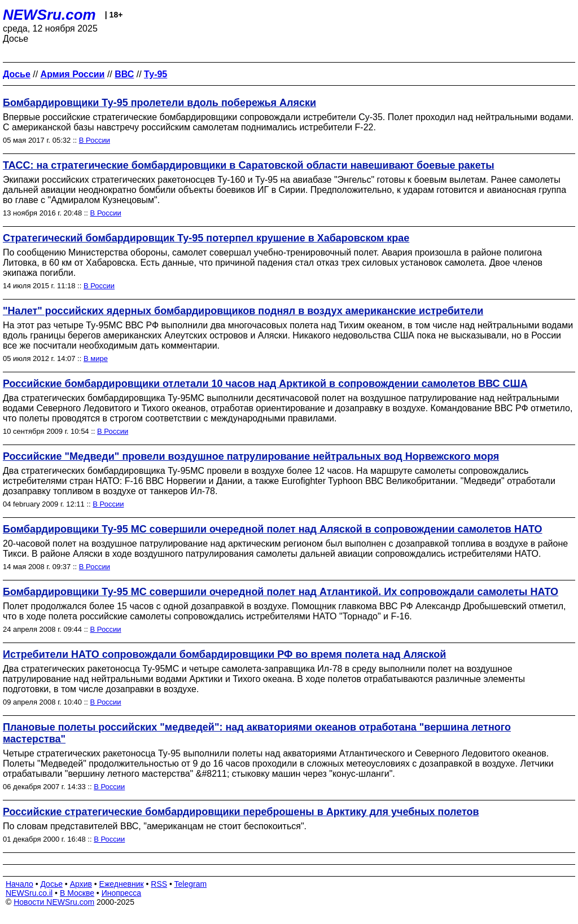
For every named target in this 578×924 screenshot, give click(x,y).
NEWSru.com (49, 15)
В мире (96, 358)
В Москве (77, 893)
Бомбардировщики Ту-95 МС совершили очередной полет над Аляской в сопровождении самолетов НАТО (273, 529)
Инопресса (122, 893)
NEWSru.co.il (29, 893)
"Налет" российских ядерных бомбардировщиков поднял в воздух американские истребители (243, 311)
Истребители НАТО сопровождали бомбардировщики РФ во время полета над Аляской (224, 654)
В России (95, 140)
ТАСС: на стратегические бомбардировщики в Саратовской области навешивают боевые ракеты (249, 165)
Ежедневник (122, 884)
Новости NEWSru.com (54, 902)
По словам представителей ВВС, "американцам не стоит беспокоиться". (155, 826)
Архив (81, 884)
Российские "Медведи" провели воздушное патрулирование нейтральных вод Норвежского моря (251, 456)
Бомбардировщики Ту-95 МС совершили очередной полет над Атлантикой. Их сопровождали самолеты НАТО (281, 592)
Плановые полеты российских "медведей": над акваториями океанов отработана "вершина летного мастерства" (257, 733)
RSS (159, 884)
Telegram (191, 884)
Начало (19, 884)
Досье (51, 884)
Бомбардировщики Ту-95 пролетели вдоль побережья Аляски (159, 103)
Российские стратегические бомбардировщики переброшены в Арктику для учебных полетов (241, 812)
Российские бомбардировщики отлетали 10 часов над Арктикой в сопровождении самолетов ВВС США (265, 384)
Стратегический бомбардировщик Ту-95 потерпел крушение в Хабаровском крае (206, 238)
